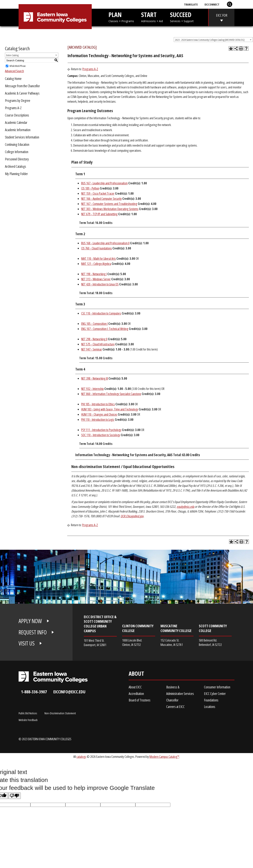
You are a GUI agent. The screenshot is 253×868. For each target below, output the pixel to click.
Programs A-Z (13, 108)
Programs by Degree (18, 100)
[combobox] (213, 40)
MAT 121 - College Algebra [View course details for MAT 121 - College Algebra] (96, 264)
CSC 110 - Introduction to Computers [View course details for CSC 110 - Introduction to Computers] (101, 313)
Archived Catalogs (16, 166)
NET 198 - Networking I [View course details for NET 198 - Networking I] (94, 274)
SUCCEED (182, 17)
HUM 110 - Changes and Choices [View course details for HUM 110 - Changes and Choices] (99, 414)
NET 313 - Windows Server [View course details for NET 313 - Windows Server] (96, 279)
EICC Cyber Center (215, 694)
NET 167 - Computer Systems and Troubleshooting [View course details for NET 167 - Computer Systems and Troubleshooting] (109, 204)
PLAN (121, 17)
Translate (191, 4)
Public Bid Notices (28, 713)
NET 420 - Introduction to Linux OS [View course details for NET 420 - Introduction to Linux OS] (100, 284)
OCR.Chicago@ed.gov (132, 516)
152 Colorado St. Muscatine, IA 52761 (172, 642)
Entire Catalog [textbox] (12, 55)
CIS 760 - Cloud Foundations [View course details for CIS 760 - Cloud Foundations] (97, 248)
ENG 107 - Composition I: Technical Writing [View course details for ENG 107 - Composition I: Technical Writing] (105, 329)
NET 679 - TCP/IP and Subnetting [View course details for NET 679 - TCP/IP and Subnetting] (99, 214)
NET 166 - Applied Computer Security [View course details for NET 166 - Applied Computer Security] (101, 199)
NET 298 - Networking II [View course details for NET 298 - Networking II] (94, 339)
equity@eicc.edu (186, 507)
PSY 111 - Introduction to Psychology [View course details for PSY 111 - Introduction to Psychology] (101, 430)
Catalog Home (13, 79)
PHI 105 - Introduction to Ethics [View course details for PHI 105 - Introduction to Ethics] (98, 404)
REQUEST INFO (33, 632)
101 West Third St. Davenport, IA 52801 (95, 643)
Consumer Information (217, 687)
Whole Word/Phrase (17, 66)
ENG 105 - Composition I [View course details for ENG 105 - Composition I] (94, 324)
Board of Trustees (140, 700)
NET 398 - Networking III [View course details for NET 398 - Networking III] (95, 378)
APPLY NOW (30, 621)
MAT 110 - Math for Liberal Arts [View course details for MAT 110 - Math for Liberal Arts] (99, 259)
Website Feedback (28, 720)
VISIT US (27, 643)
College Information (17, 152)
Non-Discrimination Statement (60, 713)
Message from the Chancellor (22, 86)
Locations (210, 707)
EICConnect (212, 4)
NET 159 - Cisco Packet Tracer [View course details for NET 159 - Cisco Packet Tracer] (98, 193)
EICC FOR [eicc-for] (222, 15)
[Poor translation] (14, 796)
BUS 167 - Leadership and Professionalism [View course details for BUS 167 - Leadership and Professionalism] (104, 183)
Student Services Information (22, 137)
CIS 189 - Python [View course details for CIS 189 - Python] (90, 188)
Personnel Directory (17, 159)
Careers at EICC (175, 707)
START (152, 17)
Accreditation (136, 694)
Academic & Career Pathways (22, 93)
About (136, 674)
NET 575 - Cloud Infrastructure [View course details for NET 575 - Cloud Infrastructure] (98, 344)
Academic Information (18, 130)
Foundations (211, 700)
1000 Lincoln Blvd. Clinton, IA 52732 (132, 642)
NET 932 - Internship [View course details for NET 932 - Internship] (93, 389)
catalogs (81, 757)
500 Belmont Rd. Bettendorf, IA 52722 (210, 642)
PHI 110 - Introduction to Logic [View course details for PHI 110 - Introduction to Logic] (98, 420)
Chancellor (172, 700)
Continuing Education (17, 144)
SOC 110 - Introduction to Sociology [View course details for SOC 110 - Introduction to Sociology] (101, 435)
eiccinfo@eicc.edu (69, 692)
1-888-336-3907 (34, 692)
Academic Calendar (16, 122)
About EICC (135, 687)
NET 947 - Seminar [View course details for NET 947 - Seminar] (92, 349)
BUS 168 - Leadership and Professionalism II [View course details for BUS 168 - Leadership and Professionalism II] (105, 243)
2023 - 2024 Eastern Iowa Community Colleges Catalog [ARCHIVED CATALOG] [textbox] (210, 40)
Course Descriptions (17, 115)
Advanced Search (14, 71)
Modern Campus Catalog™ (164, 757)
